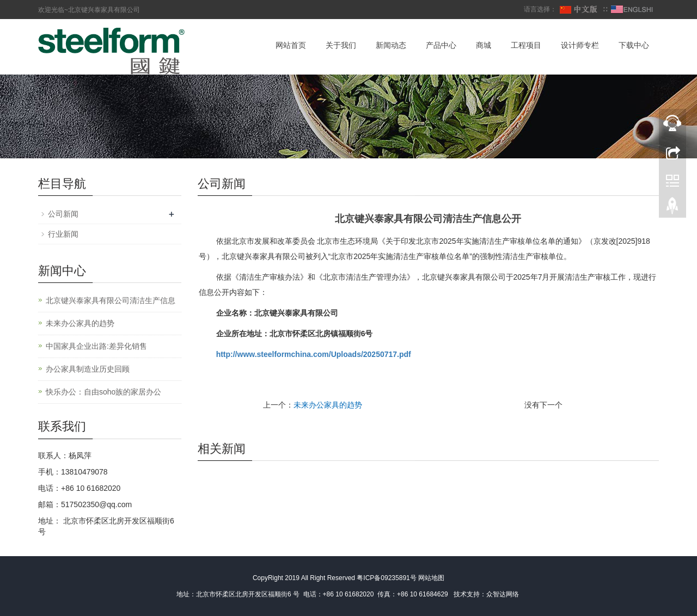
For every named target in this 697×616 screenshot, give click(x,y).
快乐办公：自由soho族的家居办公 (103, 392)
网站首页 (291, 45)
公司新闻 (63, 214)
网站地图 (431, 578)
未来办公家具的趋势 (328, 405)
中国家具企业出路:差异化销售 (96, 346)
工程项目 (526, 45)
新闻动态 (391, 45)
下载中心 (634, 45)
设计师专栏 (580, 45)
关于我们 (341, 45)
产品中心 (441, 45)
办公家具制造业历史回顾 (88, 369)
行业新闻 (63, 234)
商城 (484, 45)
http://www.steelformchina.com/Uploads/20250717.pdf (314, 354)
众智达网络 (503, 594)
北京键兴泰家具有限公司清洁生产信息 (111, 300)
